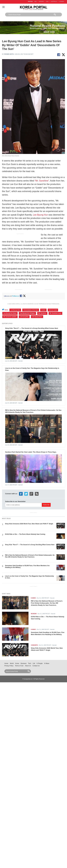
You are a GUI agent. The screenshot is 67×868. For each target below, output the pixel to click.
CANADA (62, 1)
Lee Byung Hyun (37, 317)
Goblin (43, 310)
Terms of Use (19, 666)
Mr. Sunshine (42, 313)
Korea (17, 663)
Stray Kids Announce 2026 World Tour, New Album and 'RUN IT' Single (29, 524)
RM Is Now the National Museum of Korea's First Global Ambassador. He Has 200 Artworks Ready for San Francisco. (33, 411)
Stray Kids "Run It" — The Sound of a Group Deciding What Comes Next (32, 328)
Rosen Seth (9, 54)
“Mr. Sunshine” (42, 181)
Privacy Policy (9, 666)
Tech (30, 663)
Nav (4, 7)
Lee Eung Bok (24, 317)
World (12, 663)
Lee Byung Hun (40, 215)
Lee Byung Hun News (10, 313)
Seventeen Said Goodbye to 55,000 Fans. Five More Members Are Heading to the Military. (48, 633)
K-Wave (47, 663)
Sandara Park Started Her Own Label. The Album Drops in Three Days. (31, 452)
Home (6, 663)
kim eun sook (53, 310)
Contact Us (36, 666)
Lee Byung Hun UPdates (27, 313)
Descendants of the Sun (31, 310)
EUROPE (41, 1)
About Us (28, 666)
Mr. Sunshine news (55, 313)
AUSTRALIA (54, 1)
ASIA (47, 1)
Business (24, 663)
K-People (40, 663)
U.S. (36, 1)
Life (34, 663)
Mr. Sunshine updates (10, 317)
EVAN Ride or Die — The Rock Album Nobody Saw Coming (25, 534)
